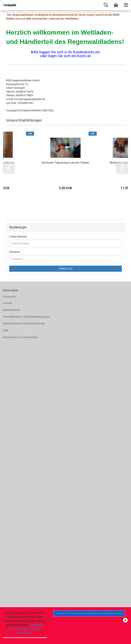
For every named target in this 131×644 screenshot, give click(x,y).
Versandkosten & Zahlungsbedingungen (27, 317)
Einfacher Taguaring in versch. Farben (65, 163)
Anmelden (66, 269)
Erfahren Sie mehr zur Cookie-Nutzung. (26, 629)
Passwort (15, 252)
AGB (6, 330)
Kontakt (8, 303)
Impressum (10, 297)
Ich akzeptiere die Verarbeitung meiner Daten (89, 613)
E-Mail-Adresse (18, 237)
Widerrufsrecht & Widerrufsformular (24, 324)
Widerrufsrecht (12, 310)
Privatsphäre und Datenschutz (20, 337)
